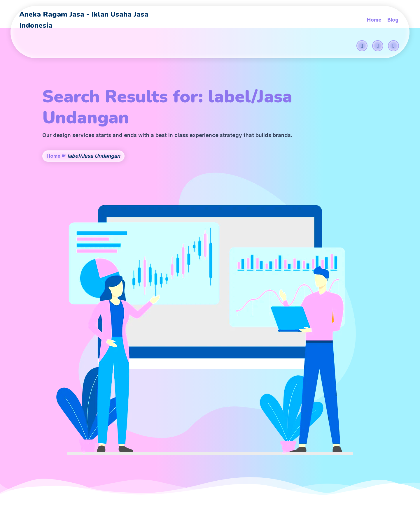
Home (54, 178)
